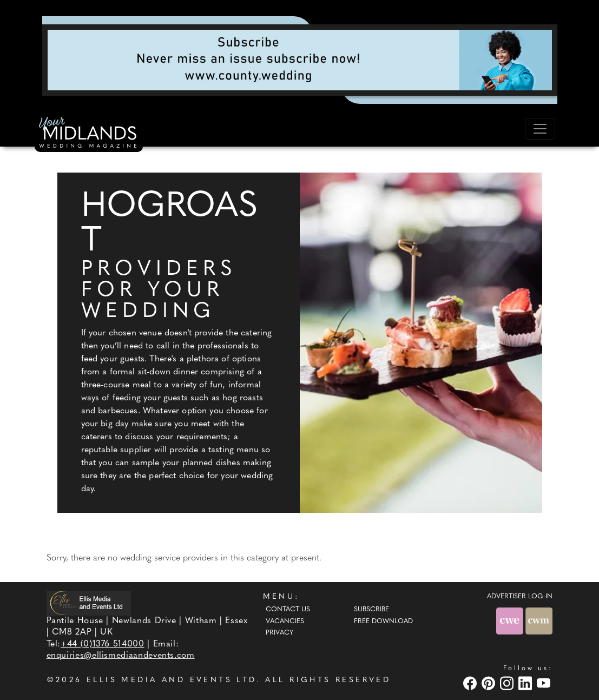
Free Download (383, 622)
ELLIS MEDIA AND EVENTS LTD (172, 680)
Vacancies (285, 622)
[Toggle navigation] (540, 129)
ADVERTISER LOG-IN (520, 597)
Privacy (279, 633)
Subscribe (371, 610)
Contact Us (288, 610)
